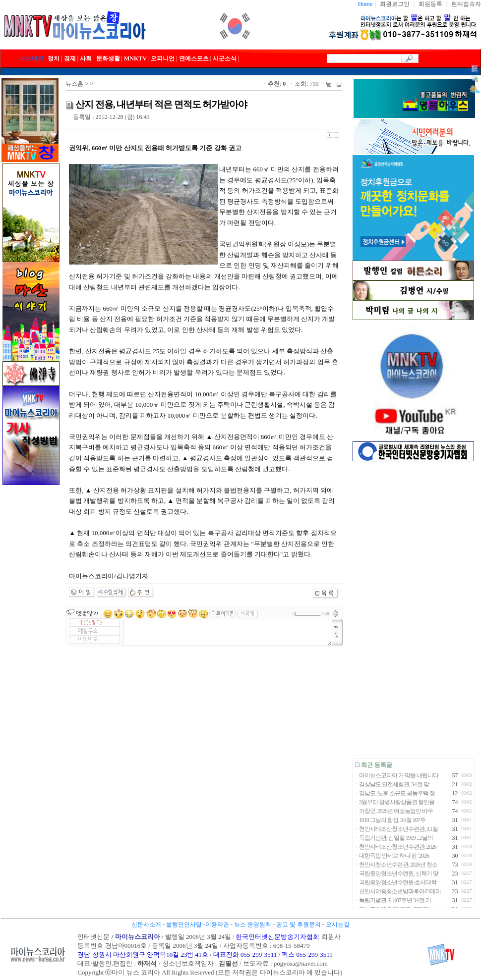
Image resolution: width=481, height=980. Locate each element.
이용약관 (217, 925)
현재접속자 (466, 4)
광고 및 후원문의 (299, 925)
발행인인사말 (184, 925)
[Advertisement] (413, 610)
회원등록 (430, 4)
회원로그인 (395, 4)
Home (365, 4)
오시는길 (338, 925)
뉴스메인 (32, 58)
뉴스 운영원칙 (253, 925)
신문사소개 (146, 925)
